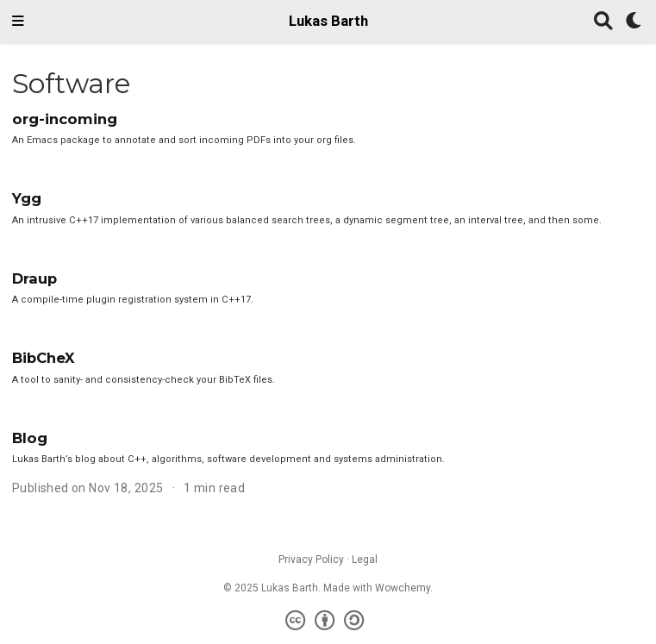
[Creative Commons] (328, 621)
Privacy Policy (311, 560)
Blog (30, 438)
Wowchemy (403, 588)
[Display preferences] (634, 22)
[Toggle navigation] (18, 22)
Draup (34, 278)
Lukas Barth (328, 21)
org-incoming (65, 119)
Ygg (27, 198)
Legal (365, 560)
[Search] (603, 22)
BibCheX (44, 358)
